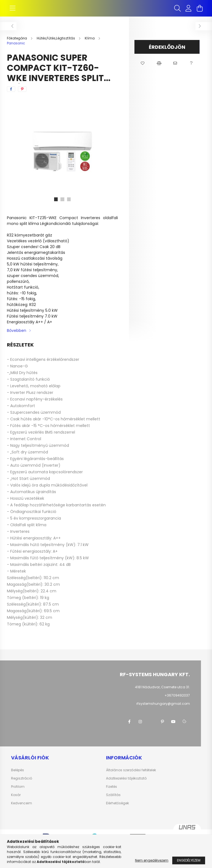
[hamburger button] (12, 11)
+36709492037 (177, 701)
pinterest (162, 727)
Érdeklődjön (167, 53)
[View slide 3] (69, 205)
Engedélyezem (189, 863)
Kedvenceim (22, 809)
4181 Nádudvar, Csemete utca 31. (162, 693)
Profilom (18, 792)
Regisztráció (22, 784)
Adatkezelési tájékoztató (126, 784)
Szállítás (113, 800)
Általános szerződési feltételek (131, 776)
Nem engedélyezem (152, 863)
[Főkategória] (17, 44)
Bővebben (17, 336)
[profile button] (189, 11)
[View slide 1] (56, 205)
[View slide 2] (62, 205)
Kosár (16, 800)
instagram (140, 727)
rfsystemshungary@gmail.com (163, 709)
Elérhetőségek (117, 809)
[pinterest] (22, 95)
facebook (129, 727)
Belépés (18, 776)
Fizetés (112, 792)
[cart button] (200, 11)
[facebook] (11, 95)
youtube (173, 727)
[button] (143, 69)
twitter (151, 727)
